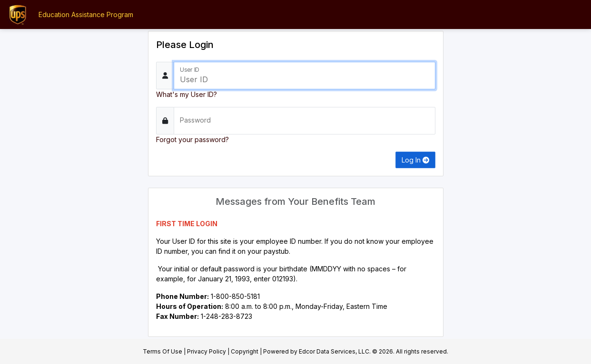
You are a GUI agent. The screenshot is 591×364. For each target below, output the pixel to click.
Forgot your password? (192, 139)
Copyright (245, 351)
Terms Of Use (163, 351)
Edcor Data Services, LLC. (335, 351)
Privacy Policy (207, 351)
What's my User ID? (187, 94)
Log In (415, 160)
